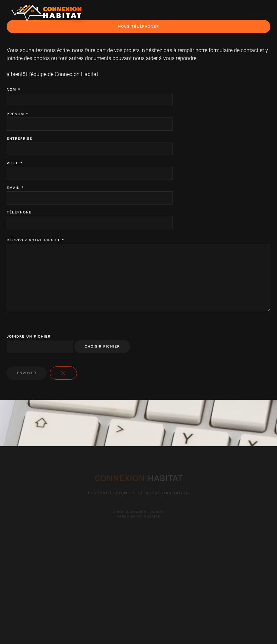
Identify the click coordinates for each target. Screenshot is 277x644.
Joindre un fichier (29, 336)
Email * (15, 188)
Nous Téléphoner (138, 26)
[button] (258, 13)
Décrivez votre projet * (35, 240)
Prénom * (17, 114)
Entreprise (19, 139)
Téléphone (19, 212)
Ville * (15, 163)
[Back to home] (46, 13)
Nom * (13, 89)
